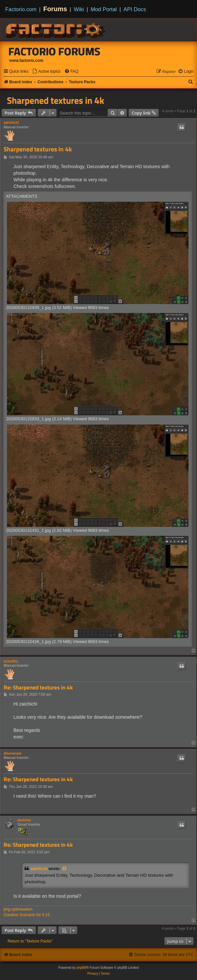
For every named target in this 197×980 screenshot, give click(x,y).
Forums (55, 9)
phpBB (81, 968)
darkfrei (24, 820)
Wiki (79, 9)
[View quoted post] (65, 869)
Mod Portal (104, 9)
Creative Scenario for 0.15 (27, 915)
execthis (11, 661)
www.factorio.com (26, 61)
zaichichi (11, 122)
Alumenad (12, 753)
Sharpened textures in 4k (55, 100)
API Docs (135, 9)
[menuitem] (46, 72)
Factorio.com (21, 9)
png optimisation (18, 909)
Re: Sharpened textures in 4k (38, 688)
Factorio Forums (55, 51)
